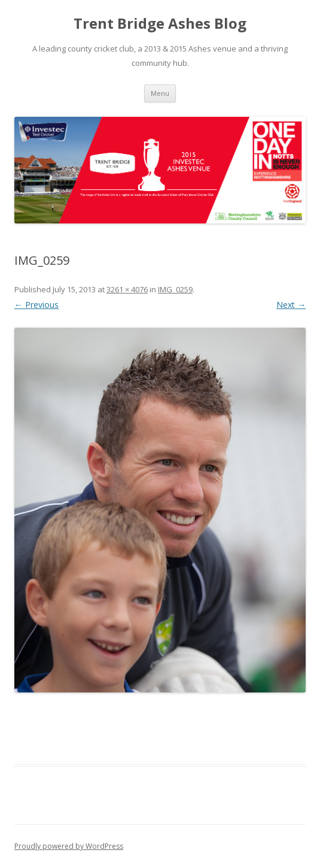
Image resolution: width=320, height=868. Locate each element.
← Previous (36, 305)
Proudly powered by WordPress (69, 846)
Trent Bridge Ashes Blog (160, 24)
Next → (291, 305)
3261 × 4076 (127, 289)
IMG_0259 (175, 289)
